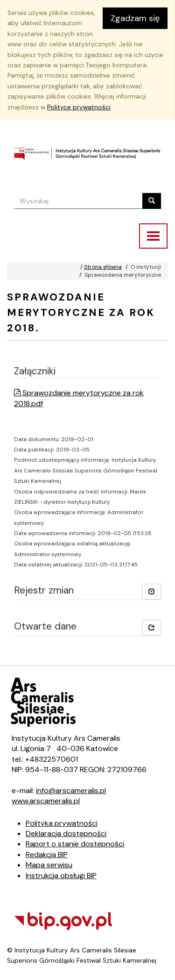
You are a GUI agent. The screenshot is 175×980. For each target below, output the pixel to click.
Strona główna (103, 267)
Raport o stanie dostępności (75, 844)
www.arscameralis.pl (46, 801)
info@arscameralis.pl (71, 790)
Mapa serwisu (49, 865)
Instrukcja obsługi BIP (61, 876)
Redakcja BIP (47, 855)
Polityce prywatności (79, 107)
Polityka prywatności (62, 823)
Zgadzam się (135, 18)
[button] (152, 628)
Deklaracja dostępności (66, 833)
